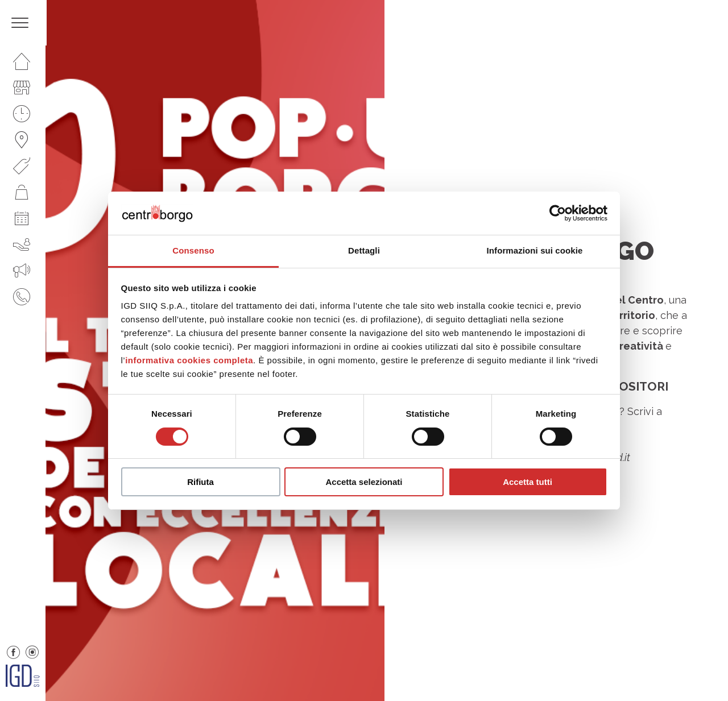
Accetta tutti (528, 482)
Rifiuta (200, 482)
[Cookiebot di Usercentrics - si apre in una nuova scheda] (558, 213)
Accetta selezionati (364, 482)
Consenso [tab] (193, 250)
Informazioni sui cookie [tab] (535, 250)
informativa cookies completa (189, 360)
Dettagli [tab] (364, 250)
